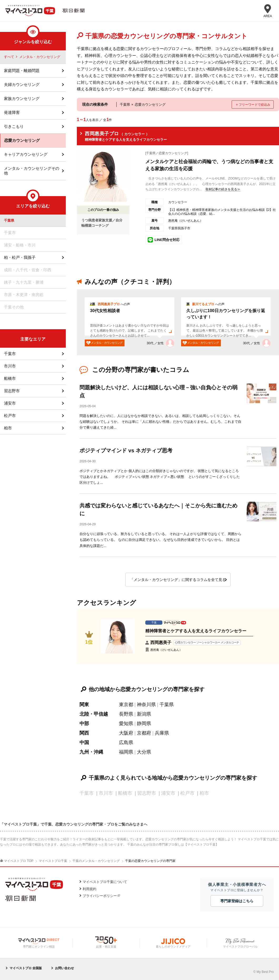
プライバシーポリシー (100, 896)
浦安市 (10, 403)
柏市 (8, 428)
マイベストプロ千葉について (105, 882)
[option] (178, 322)
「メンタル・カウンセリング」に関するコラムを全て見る (178, 580)
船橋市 (10, 378)
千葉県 (167, 705)
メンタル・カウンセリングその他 (32, 171)
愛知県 (126, 724)
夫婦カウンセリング (22, 84)
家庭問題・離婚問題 (22, 71)
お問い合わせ (64, 968)
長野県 (126, 714)
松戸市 (10, 416)
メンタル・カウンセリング (40, 57)
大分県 (144, 752)
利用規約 (89, 889)
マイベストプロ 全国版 (26, 968)
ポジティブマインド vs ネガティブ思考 (126, 450)
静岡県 (144, 724)
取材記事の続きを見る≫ (223, 189)
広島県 (126, 743)
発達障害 (12, 112)
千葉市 (10, 354)
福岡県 (126, 752)
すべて (9, 57)
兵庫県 (162, 733)
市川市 (10, 366)
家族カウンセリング (22, 98)
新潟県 (144, 714)
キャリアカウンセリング (26, 154)
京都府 (144, 733)
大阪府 (126, 733)
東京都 (126, 705)
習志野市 (12, 391)
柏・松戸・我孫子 (20, 257)
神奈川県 (146, 705)
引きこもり (14, 126)
